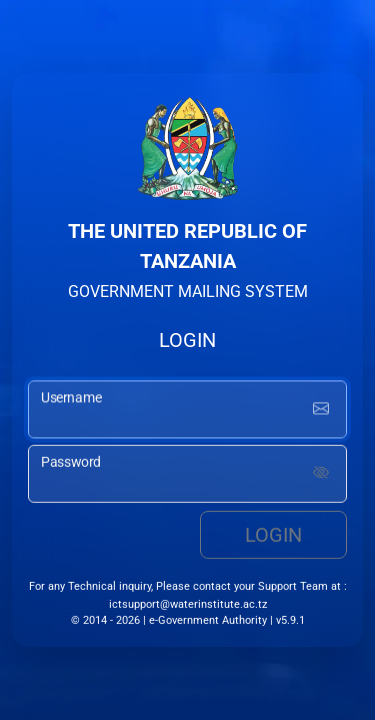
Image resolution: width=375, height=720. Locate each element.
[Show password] (321, 476)
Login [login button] (273, 537)
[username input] (187, 413)
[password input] (187, 476)
